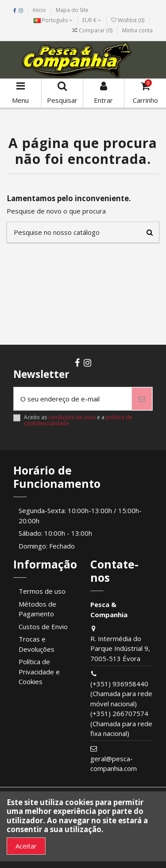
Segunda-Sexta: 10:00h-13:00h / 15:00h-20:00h (80, 516)
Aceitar (26, 846)
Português (53, 20)
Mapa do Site (72, 10)
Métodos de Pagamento (37, 609)
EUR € (92, 20)
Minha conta (137, 30)
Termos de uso (42, 591)
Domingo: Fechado (47, 546)
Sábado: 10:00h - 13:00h (55, 533)
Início (39, 10)
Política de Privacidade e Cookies (39, 671)
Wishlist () (128, 20)
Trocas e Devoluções (37, 644)
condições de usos (72, 417)
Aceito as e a (78, 421)
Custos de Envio (43, 627)
